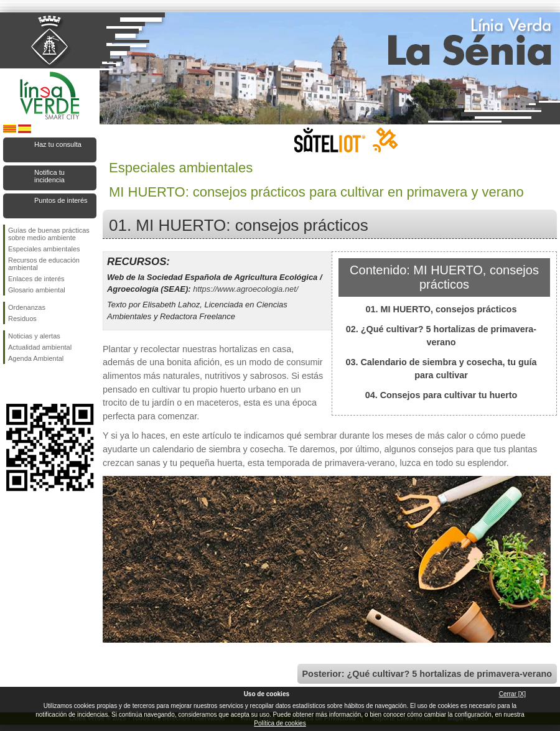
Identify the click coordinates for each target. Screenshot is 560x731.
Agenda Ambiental (36, 358)
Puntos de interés (61, 200)
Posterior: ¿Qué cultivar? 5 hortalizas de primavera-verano (427, 674)
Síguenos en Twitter (31, 384)
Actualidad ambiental (40, 347)
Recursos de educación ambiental (44, 264)
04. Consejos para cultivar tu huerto (441, 395)
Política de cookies (280, 723)
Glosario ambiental (37, 290)
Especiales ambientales (44, 249)
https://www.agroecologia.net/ (245, 289)
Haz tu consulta (58, 144)
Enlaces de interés (36, 279)
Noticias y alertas (34, 336)
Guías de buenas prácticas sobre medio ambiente (49, 234)
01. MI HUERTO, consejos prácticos (441, 309)
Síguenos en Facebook (11, 384)
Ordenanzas (27, 307)
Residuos (22, 319)
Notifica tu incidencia (49, 176)
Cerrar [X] (512, 694)
